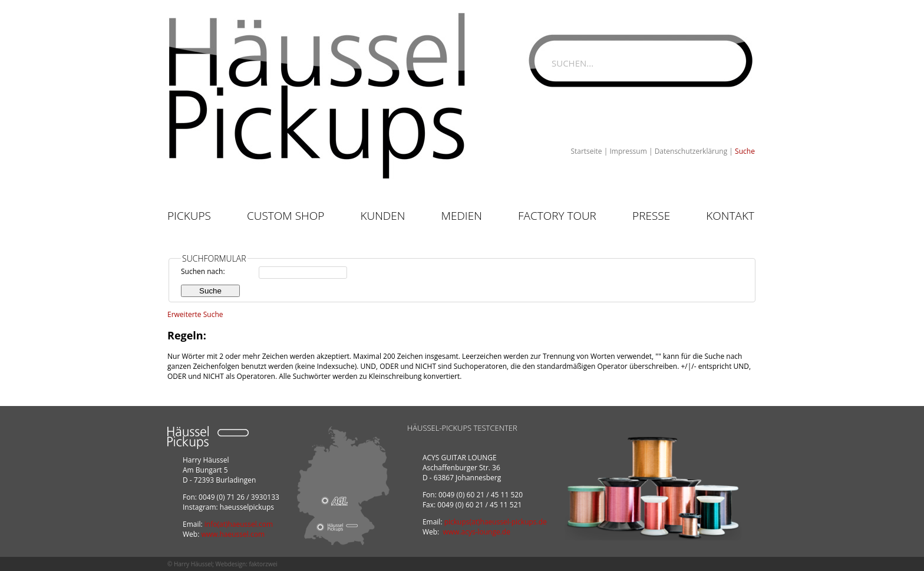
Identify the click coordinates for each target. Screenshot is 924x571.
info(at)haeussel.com (239, 524)
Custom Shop (286, 216)
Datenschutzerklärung (691, 151)
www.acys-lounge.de (476, 532)
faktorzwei (263, 564)
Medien (462, 216)
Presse (651, 216)
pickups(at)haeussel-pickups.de (496, 522)
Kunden (382, 216)
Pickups (189, 216)
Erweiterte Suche (195, 314)
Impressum (628, 151)
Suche (745, 151)
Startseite (586, 151)
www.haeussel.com (233, 534)
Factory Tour (557, 216)
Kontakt (730, 216)
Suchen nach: (203, 271)
